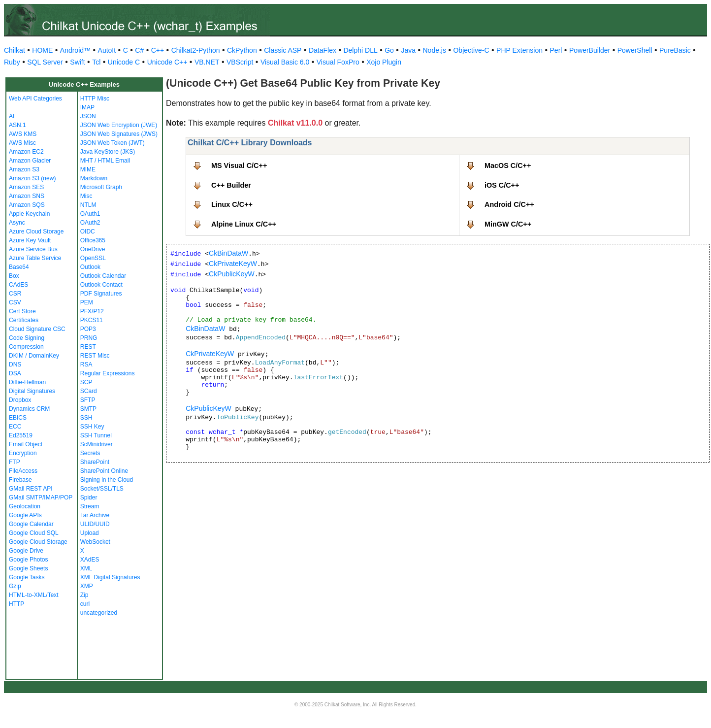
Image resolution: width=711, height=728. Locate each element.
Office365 (93, 240)
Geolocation (25, 506)
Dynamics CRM (29, 409)
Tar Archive (95, 515)
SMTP (88, 409)
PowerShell (635, 50)
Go (389, 50)
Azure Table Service (35, 258)
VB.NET (207, 62)
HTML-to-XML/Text (34, 595)
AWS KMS (23, 134)
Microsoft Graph (101, 187)
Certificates (24, 320)
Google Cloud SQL (34, 533)
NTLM (88, 205)
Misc (86, 196)
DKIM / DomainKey (34, 356)
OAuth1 (90, 214)
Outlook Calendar (103, 276)
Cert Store (22, 311)
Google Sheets (28, 568)
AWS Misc (22, 143)
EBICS (18, 418)
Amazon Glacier (30, 161)
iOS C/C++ (502, 185)
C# (139, 50)
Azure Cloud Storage (36, 232)
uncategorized (99, 613)
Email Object (26, 444)
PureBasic (675, 50)
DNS (15, 364)
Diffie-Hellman (27, 382)
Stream (90, 506)
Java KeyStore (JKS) (108, 152)
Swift (77, 62)
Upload (90, 533)
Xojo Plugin (384, 62)
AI (12, 116)
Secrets (90, 453)
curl (85, 604)
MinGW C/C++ (508, 224)
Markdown (94, 178)
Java (408, 50)
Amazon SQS (27, 205)
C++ (158, 50)
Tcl (96, 62)
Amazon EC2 (26, 152)
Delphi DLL (360, 50)
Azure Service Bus (33, 249)
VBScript (240, 62)
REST (88, 347)
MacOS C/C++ (508, 165)
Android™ (75, 50)
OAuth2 (90, 223)
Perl (556, 50)
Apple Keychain (29, 214)
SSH (86, 418)
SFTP (88, 400)
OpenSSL (93, 258)
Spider (89, 497)
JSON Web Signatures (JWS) (119, 134)
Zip (84, 595)
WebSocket (95, 542)
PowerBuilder (590, 50)
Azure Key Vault (30, 240)
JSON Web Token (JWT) (113, 143)
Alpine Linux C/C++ (244, 224)
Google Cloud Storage (38, 542)
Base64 (19, 267)
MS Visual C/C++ (239, 165)
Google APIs (25, 515)
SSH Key (92, 427)
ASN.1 (17, 125)
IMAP (87, 107)
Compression (26, 347)
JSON (88, 116)
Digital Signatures (32, 391)
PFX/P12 (92, 311)
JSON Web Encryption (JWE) (119, 125)
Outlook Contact (101, 285)
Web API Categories (35, 99)
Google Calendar (31, 524)
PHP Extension (519, 50)
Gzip (15, 586)
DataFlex (323, 50)
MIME (88, 169)
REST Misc (95, 356)
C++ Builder (231, 185)
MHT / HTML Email (105, 161)
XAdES (90, 560)
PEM (87, 302)
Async (17, 223)
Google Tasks (27, 577)
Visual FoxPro (338, 62)
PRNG (89, 338)
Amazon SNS (27, 196)
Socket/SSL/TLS (102, 489)
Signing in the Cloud (107, 480)
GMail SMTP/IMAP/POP (41, 497)
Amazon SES (26, 187)
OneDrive (93, 249)
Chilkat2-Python (196, 50)
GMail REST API (31, 489)
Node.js (435, 50)
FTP (15, 462)
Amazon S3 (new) (32, 178)
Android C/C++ (509, 204)
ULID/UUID (95, 524)
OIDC (88, 232)
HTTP (16, 604)
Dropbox (20, 400)
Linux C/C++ (232, 204)
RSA (86, 364)
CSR (15, 294)
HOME (42, 50)
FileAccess (23, 471)
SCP (86, 382)
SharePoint (95, 462)
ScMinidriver (97, 444)
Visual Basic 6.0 (285, 62)
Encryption (23, 453)
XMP (87, 586)
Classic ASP (283, 50)
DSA (15, 373)
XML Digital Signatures (110, 577)
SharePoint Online (104, 471)
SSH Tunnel (96, 435)
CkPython (242, 50)
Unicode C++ (167, 62)
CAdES (18, 285)
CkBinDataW (228, 253)
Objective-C (471, 50)
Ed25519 (21, 435)
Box (14, 276)
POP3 (88, 329)
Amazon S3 (24, 169)
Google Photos (28, 560)
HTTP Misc (95, 99)
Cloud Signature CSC (37, 329)
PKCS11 (92, 320)
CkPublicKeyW (232, 274)
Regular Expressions (108, 373)
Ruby (12, 62)
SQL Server (45, 62)
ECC (15, 427)
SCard (89, 391)
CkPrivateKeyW (233, 264)
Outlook (90, 267)
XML (86, 568)
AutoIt (107, 50)
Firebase (20, 480)
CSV (15, 302)
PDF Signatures (101, 294)
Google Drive (26, 551)
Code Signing (27, 338)
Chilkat (15, 50)
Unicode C (124, 62)
